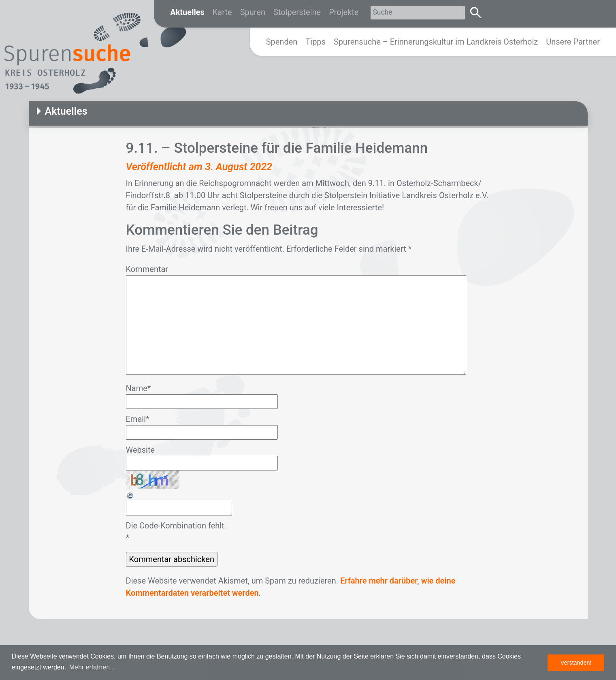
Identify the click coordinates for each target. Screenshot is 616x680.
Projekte (344, 12)
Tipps (315, 42)
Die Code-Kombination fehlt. (176, 526)
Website (141, 450)
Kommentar (147, 269)
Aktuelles (187, 12)
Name (139, 388)
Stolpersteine (297, 12)
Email (138, 419)
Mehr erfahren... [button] (92, 667)
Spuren (253, 12)
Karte (222, 12)
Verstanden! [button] (576, 663)
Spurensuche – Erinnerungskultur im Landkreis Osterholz (436, 42)
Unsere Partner (573, 42)
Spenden (282, 42)
